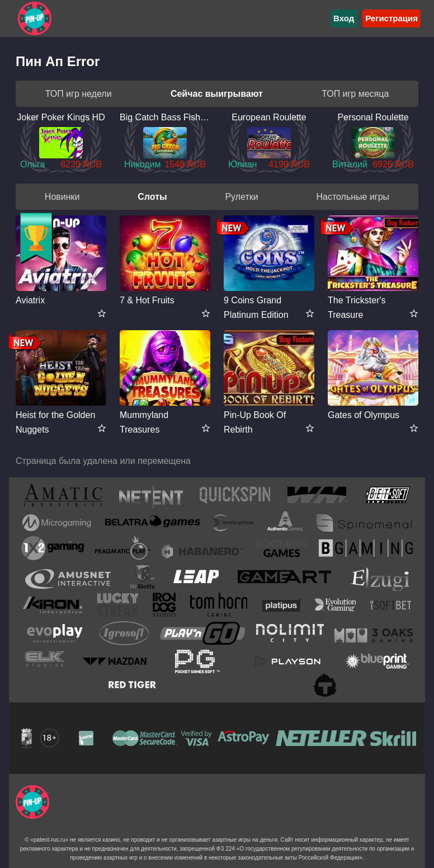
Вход (344, 18)
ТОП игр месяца (355, 94)
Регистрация (391, 18)
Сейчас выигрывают (217, 94)
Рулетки (241, 197)
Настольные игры (353, 197)
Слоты (152, 197)
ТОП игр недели (79, 94)
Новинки (62, 197)
